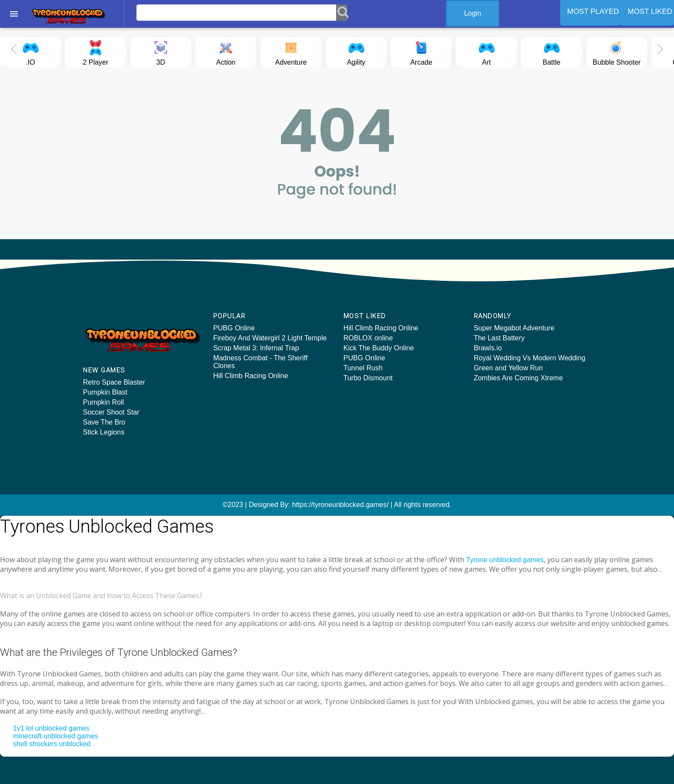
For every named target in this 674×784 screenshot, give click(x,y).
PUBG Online (234, 328)
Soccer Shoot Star (111, 412)
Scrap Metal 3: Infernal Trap (256, 348)
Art (486, 51)
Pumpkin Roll (103, 402)
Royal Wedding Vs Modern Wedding (530, 358)
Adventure (291, 51)
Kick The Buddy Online (379, 348)
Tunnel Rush (363, 368)
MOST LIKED (650, 12)
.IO (30, 51)
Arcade (421, 51)
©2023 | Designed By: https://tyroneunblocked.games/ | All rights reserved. (337, 505)
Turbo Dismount (368, 378)
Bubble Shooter (617, 51)
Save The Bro (104, 422)
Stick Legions (104, 432)
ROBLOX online (368, 338)
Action (226, 51)
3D (161, 51)
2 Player (96, 51)
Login (473, 13)
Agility (356, 51)
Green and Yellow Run (508, 368)
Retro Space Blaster (114, 382)
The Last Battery (499, 338)
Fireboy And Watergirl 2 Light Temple (270, 338)
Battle (552, 51)
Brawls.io (488, 348)
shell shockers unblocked (52, 744)
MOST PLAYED (593, 12)
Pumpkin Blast (105, 392)
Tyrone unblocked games (505, 560)
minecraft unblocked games (56, 736)
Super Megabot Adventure (514, 328)
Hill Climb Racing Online (251, 376)
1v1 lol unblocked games (51, 728)
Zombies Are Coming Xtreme (518, 378)
